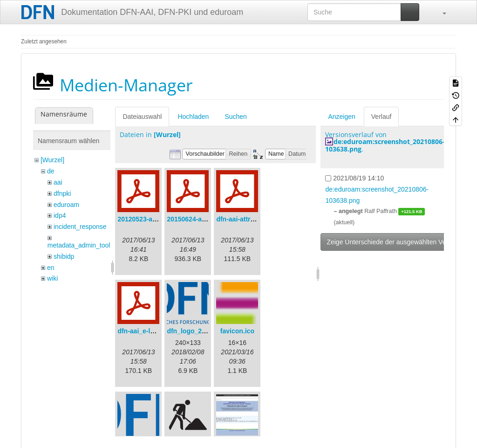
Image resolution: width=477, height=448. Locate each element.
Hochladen (193, 117)
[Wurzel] (52, 160)
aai (58, 182)
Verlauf (382, 117)
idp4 (60, 215)
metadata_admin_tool (79, 245)
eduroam (66, 205)
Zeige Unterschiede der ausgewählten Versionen (397, 242)
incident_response (80, 227)
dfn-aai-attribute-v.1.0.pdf (255, 219)
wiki (52, 278)
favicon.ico (237, 331)
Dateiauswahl (142, 117)
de (51, 171)
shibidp (64, 256)
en (51, 268)
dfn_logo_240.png (195, 331)
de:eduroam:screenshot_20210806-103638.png (385, 145)
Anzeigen (341, 117)
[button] (440, 12)
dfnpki (62, 193)
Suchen (235, 117)
